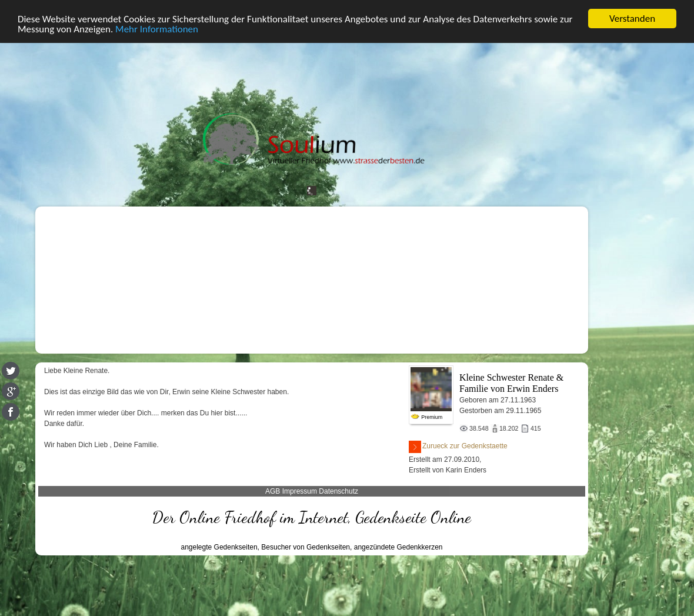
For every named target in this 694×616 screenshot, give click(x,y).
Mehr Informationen (157, 29)
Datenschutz (338, 491)
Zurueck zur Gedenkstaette (458, 447)
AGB (273, 491)
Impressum (300, 491)
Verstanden (632, 19)
